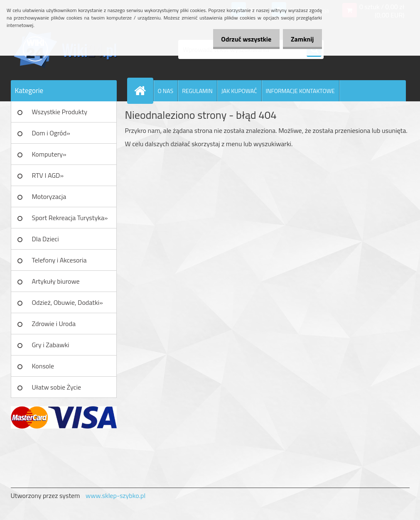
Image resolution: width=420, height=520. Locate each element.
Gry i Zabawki (51, 345)
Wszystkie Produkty (60, 112)
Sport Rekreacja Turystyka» (70, 218)
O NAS (166, 91)
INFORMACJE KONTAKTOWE (300, 91)
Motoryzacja (49, 196)
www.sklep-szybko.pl (115, 495)
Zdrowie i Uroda (54, 324)
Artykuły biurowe (56, 281)
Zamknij (300, 39)
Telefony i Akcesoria (59, 260)
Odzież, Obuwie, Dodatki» (68, 302)
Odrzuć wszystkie (239, 39)
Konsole (43, 366)
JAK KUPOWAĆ (239, 91)
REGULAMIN (197, 91)
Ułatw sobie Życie (57, 387)
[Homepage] (144, 91)
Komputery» (49, 154)
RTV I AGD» (48, 175)
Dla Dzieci (45, 239)
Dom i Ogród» (51, 133)
